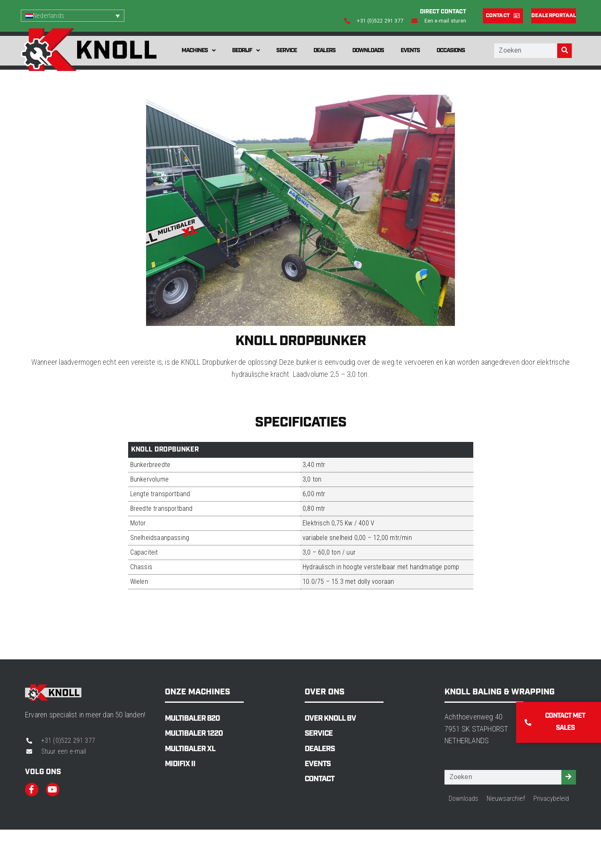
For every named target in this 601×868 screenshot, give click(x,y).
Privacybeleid (551, 799)
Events (410, 50)
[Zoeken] (564, 51)
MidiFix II (180, 764)
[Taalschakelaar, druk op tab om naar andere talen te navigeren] (73, 16)
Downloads (368, 50)
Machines (198, 50)
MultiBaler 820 (192, 719)
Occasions (451, 50)
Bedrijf (246, 50)
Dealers (324, 50)
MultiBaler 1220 (194, 734)
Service (287, 50)
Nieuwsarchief (506, 799)
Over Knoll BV (330, 719)
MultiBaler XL (190, 749)
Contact (319, 779)
